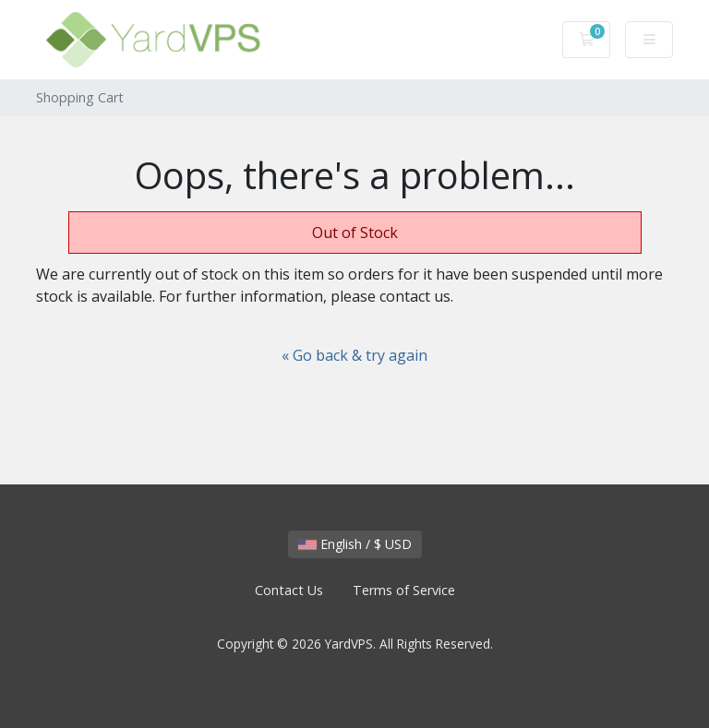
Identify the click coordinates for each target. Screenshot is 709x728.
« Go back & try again (354, 355)
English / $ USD (355, 544)
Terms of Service (404, 590)
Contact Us (289, 590)
